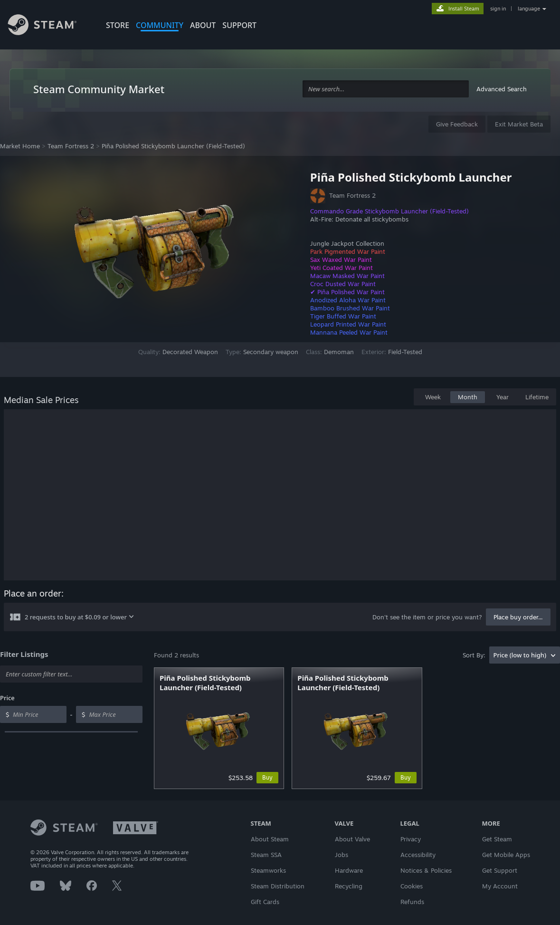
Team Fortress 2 (71, 146)
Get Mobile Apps (506, 855)
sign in (498, 9)
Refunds (412, 902)
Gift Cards (265, 902)
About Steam (270, 839)
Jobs (342, 855)
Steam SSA (266, 855)
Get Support (500, 870)
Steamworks (268, 870)
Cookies (412, 886)
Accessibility (418, 855)
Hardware (349, 870)
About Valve (352, 839)
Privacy (411, 839)
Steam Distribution (278, 886)
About (203, 25)
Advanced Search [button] (502, 89)
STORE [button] (118, 25)
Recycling (349, 886)
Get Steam (497, 839)
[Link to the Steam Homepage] (49, 26)
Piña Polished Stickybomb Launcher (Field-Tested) (173, 146)
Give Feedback (457, 124)
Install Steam (464, 9)
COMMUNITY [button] (160, 25)
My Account (500, 886)
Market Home (20, 146)
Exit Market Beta (519, 124)
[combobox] (386, 89)
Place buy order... (518, 617)
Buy (267, 777)
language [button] (529, 9)
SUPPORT (239, 25)
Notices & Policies (426, 870)
